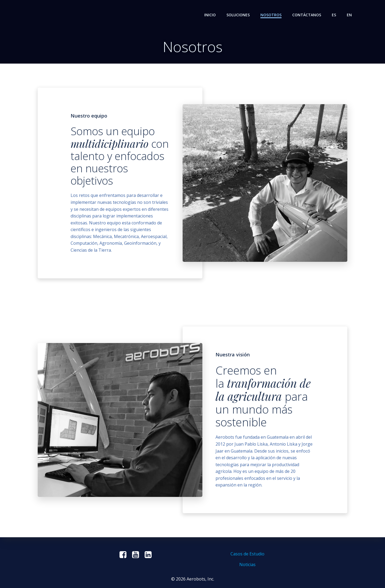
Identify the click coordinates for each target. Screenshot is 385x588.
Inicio (210, 15)
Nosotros (271, 15)
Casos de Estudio (247, 554)
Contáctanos (307, 15)
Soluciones (238, 15)
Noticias (247, 564)
